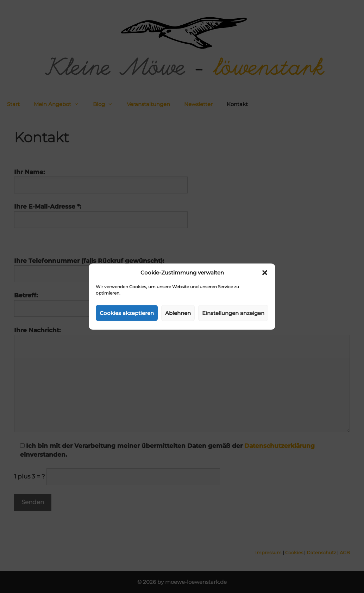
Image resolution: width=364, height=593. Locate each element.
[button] (265, 273)
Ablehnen (178, 313)
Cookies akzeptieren (127, 313)
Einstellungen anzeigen (233, 313)
